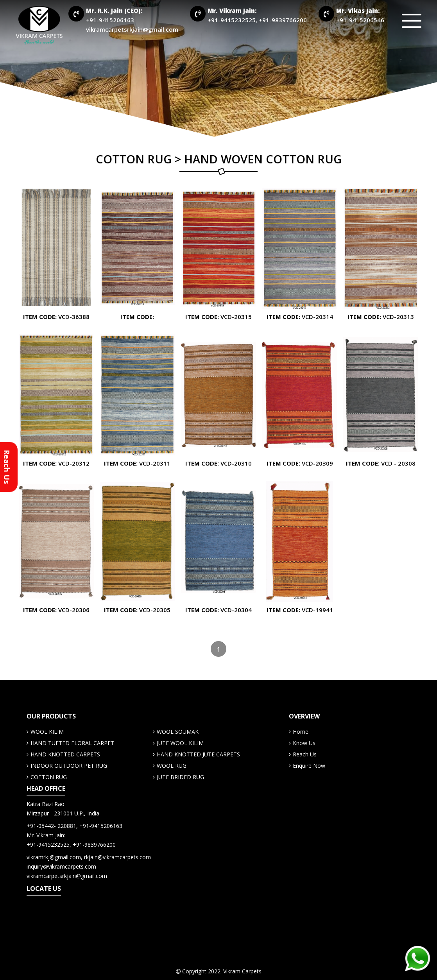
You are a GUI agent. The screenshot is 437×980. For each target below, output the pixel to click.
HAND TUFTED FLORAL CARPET (72, 743)
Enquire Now (309, 766)
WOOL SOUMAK (178, 732)
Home (301, 732)
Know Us (304, 743)
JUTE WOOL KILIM (180, 743)
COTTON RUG (49, 777)
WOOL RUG (172, 766)
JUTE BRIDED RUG (180, 777)
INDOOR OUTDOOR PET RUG (69, 766)
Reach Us (305, 754)
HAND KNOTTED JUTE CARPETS (198, 754)
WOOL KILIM (47, 732)
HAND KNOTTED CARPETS (65, 754)
